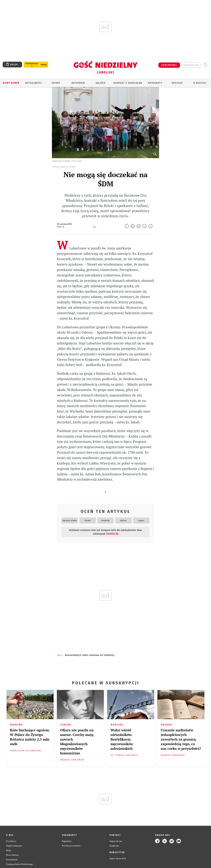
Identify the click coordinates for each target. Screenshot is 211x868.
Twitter (139, 225)
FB (133, 225)
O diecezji (200, 83)
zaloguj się (191, 65)
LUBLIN (85, 655)
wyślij (151, 225)
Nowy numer (11, 83)
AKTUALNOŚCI (34, 83)
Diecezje (177, 83)
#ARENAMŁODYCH (73, 655)
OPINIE (56, 83)
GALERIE (101, 83)
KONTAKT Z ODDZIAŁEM (128, 83)
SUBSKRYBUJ (169, 65)
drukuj (145, 225)
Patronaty (155, 83)
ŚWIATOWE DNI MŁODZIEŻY (102, 655)
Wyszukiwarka (205, 65)
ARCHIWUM (78, 83)
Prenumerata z (32, 65)
